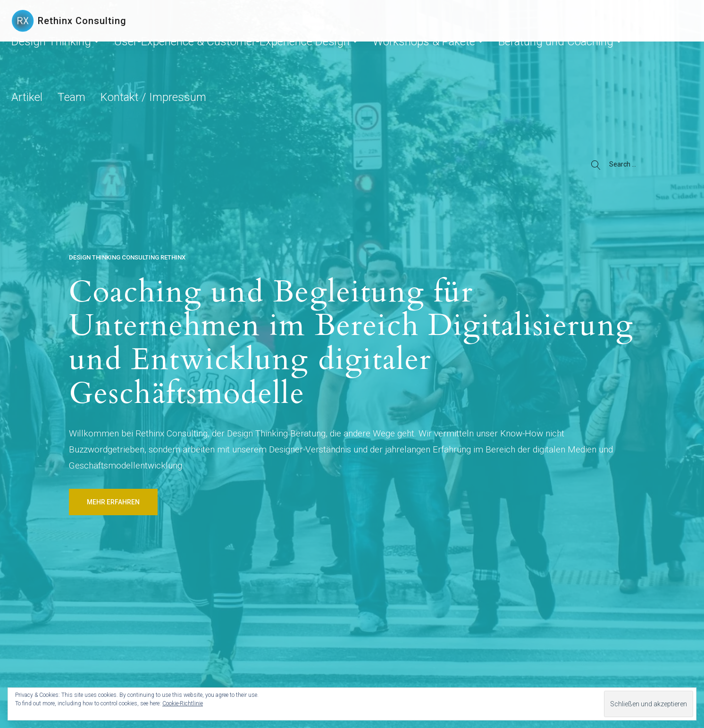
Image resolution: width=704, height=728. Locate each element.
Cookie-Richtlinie (183, 703)
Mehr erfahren (113, 502)
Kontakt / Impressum (639, 21)
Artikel (557, 21)
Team (587, 21)
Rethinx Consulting (82, 21)
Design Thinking (177, 21)
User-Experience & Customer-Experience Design (291, 21)
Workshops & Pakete (413, 21)
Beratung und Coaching (498, 21)
